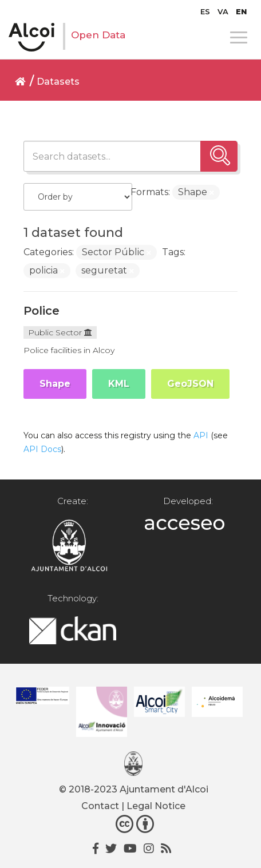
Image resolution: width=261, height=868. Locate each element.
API (201, 435)
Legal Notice (156, 806)
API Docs (42, 449)
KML (119, 384)
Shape (55, 384)
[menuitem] (205, 11)
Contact (100, 806)
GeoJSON (190, 384)
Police (41, 311)
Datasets (58, 82)
